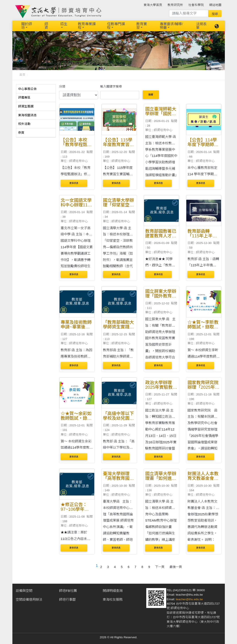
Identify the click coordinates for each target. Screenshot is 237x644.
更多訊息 (74, 183)
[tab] (36, 89)
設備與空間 (24, 591)
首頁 (22, 75)
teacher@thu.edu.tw (189, 599)
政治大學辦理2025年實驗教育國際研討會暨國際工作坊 (161, 389)
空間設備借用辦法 (29, 599)
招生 (64, 24)
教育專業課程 (87, 26)
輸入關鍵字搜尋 (111, 87)
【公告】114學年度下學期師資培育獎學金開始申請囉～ (203, 147)
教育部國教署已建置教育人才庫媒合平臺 (161, 236)
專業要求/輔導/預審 (171, 26)
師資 (46, 26)
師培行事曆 (67, 599)
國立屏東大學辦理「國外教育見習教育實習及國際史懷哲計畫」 (161, 298)
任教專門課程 (116, 26)
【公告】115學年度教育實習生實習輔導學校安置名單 (118, 147)
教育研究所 (175, 5)
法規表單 (201, 26)
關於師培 (27, 26)
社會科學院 (196, 5)
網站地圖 (215, 5)
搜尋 (151, 95)
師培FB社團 (68, 591)
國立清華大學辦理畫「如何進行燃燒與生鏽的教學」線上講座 (161, 480)
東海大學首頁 (153, 5)
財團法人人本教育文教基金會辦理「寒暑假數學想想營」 (203, 480)
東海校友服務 (113, 599)
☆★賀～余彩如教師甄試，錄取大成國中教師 (76, 418)
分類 (62, 87)
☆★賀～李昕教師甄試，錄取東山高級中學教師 (203, 327)
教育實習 (142, 26)
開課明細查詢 (113, 591)
